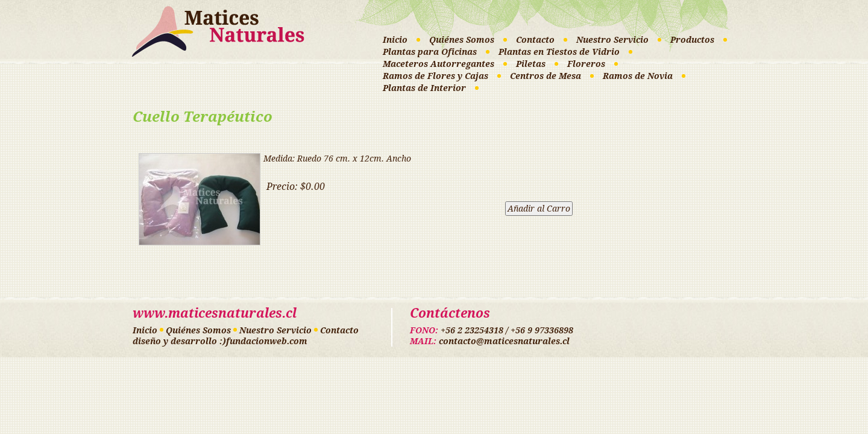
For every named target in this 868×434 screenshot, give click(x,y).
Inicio (395, 40)
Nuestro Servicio (612, 40)
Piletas (531, 64)
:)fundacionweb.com (263, 341)
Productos (692, 40)
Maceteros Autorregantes (439, 64)
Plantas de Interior (424, 88)
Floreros (586, 64)
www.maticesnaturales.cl (215, 313)
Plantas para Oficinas (430, 52)
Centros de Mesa (546, 76)
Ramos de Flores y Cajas (436, 76)
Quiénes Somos (462, 40)
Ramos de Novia (638, 76)
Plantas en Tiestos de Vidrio (559, 52)
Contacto (535, 40)
